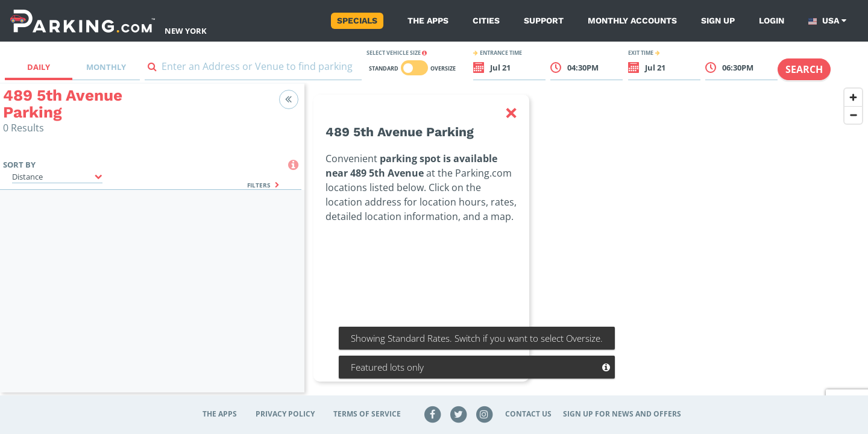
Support (544, 20)
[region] (586, 245)
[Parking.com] (83, 21)
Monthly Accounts (632, 20)
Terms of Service (367, 414)
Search (804, 69)
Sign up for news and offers (622, 414)
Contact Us (528, 414)
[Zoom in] (853, 97)
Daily (39, 67)
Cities (486, 20)
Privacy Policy (285, 414)
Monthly (106, 67)
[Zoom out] (853, 115)
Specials (357, 20)
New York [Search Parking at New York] (186, 31)
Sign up (718, 20)
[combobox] (253, 69)
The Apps (428, 20)
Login (772, 20)
